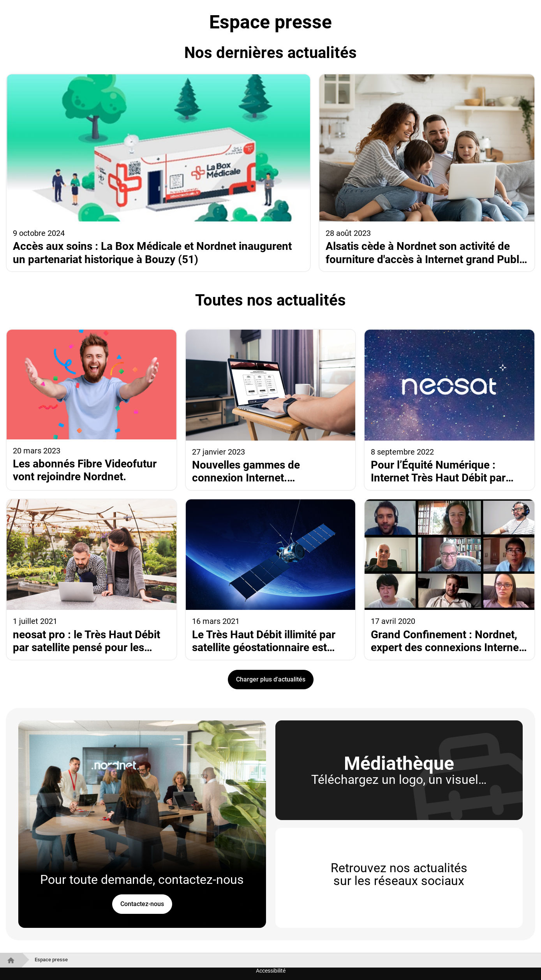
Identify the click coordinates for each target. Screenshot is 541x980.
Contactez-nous (142, 904)
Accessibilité (271, 971)
